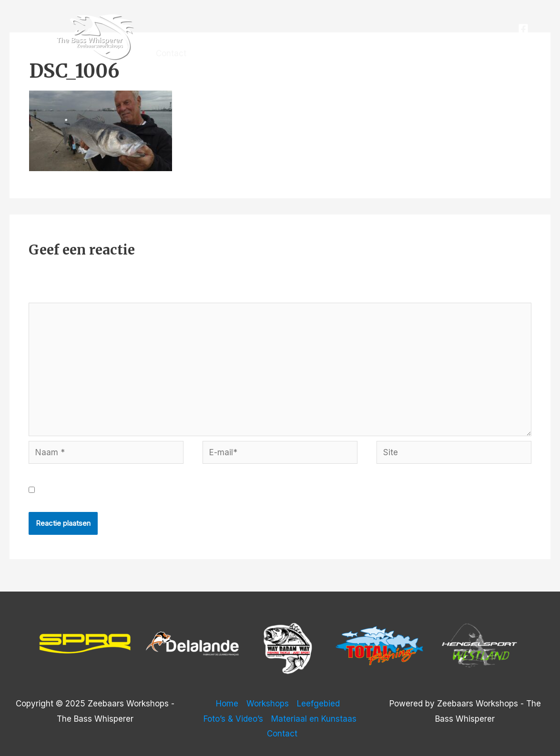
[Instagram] (526, 43)
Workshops (216, 18)
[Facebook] (523, 29)
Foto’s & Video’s (342, 18)
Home (167, 18)
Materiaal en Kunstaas (431, 18)
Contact (171, 53)
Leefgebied (275, 18)
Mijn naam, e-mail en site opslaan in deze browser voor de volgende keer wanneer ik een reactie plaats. (241, 490)
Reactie (46, 295)
